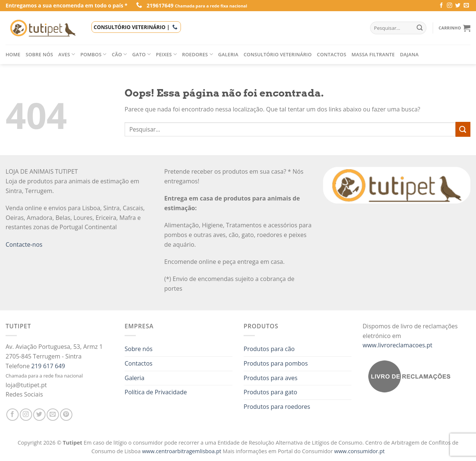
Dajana (409, 54)
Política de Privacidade (156, 392)
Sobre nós (40, 54)
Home (13, 54)
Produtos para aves (270, 378)
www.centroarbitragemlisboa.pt (182, 451)
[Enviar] (463, 129)
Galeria (228, 54)
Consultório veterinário (278, 54)
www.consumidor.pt (359, 451)
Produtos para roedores (277, 407)
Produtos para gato (270, 392)
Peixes (166, 54)
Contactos (332, 54)
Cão (120, 54)
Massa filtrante (373, 54)
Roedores (198, 54)
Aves (67, 54)
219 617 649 (48, 366)
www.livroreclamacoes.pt (397, 345)
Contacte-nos (24, 244)
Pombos (93, 54)
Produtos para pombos (276, 363)
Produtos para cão (269, 349)
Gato (142, 54)
